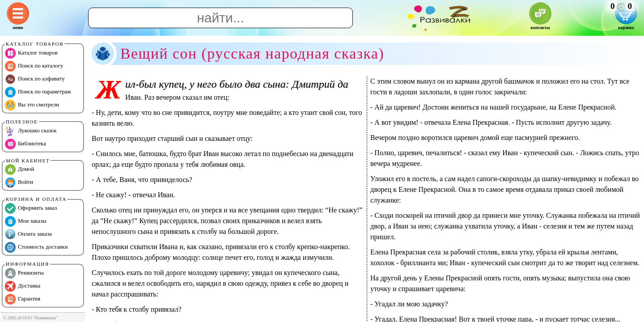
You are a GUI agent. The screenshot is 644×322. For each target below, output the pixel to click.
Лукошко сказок (31, 131)
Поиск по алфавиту (35, 79)
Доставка (23, 286)
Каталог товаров (31, 53)
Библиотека (25, 144)
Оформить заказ (31, 208)
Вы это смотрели (32, 105)
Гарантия (23, 299)
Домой (19, 169)
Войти (19, 182)
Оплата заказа (28, 234)
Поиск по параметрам (38, 92)
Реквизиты (24, 273)
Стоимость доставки (36, 247)
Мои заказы (26, 221)
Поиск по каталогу (34, 66)
